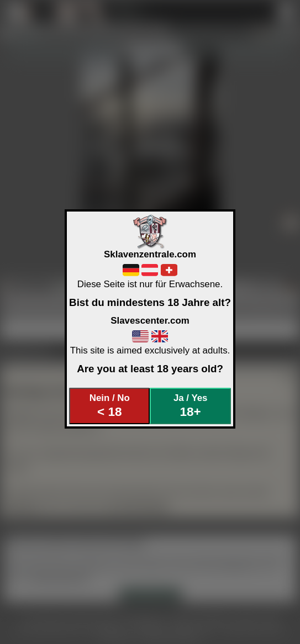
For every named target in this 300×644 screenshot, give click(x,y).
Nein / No (110, 406)
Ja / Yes (190, 406)
